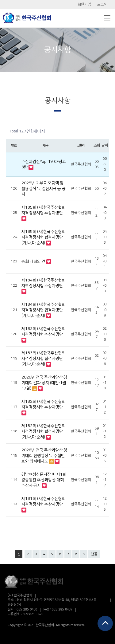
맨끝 (94, 554)
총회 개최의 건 (34, 261)
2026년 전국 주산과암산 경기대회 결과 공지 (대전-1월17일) (44, 383)
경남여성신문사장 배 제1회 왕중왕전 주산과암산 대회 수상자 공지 (44, 480)
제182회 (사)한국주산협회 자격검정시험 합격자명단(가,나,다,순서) (43, 431)
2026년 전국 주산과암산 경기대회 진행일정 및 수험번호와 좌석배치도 (44, 456)
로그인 (102, 4)
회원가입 (84, 4)
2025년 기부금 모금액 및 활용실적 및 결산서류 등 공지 (44, 189)
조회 (97, 145)
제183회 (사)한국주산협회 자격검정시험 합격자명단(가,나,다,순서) (43, 359)
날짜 (105, 145)
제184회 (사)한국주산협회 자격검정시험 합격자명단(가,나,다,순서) (43, 310)
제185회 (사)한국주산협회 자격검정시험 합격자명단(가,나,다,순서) (43, 237)
